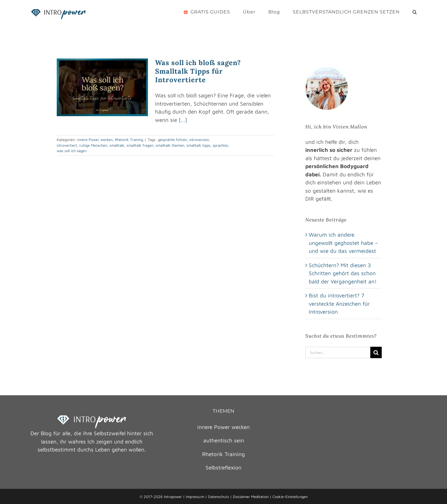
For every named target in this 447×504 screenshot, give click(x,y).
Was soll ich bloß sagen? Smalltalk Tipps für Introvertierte (198, 71)
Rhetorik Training (129, 140)
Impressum (195, 497)
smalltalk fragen (140, 145)
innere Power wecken (95, 140)
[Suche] (376, 352)
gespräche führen (172, 140)
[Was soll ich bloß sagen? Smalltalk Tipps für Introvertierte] (102, 87)
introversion (199, 140)
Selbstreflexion (223, 467)
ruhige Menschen (93, 145)
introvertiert (67, 145)
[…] (183, 120)
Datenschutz (219, 497)
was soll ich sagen (72, 151)
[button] (415, 12)
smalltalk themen (170, 145)
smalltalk (117, 145)
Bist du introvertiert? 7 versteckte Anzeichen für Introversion (339, 304)
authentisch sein (224, 440)
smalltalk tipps (198, 145)
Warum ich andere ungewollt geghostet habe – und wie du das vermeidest (343, 243)
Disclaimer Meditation (251, 497)
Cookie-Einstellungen (290, 497)
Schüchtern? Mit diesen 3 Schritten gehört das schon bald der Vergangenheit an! (343, 273)
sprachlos (220, 145)
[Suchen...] (338, 352)
